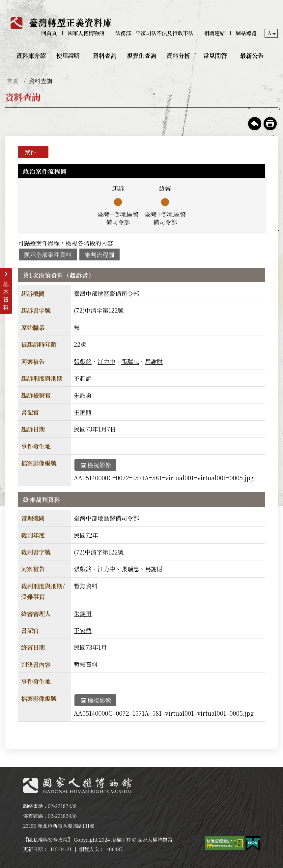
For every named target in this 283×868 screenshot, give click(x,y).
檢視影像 (96, 465)
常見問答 (215, 55)
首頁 (13, 81)
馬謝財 (154, 361)
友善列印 (270, 124)
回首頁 (49, 33)
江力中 (106, 361)
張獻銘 (83, 361)
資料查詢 (105, 55)
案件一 (33, 152)
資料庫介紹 (31, 55)
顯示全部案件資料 (48, 254)
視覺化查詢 (142, 55)
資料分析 (178, 55)
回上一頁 (255, 124)
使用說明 (68, 55)
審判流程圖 (99, 254)
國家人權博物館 (86, 33)
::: (4, 5)
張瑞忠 (130, 361)
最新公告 (252, 55)
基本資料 (6, 295)
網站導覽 (246, 33)
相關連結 (214, 33)
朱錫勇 (83, 395)
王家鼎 (83, 412)
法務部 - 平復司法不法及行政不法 (154, 33)
